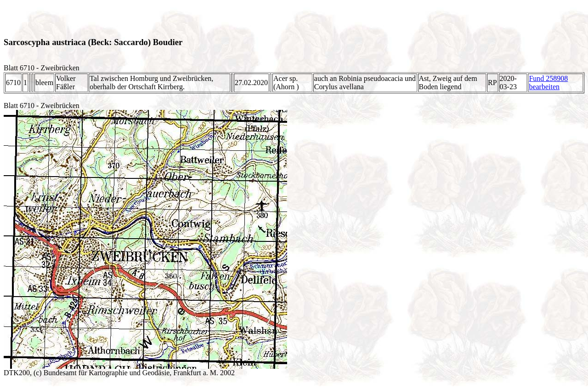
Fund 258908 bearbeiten (548, 83)
